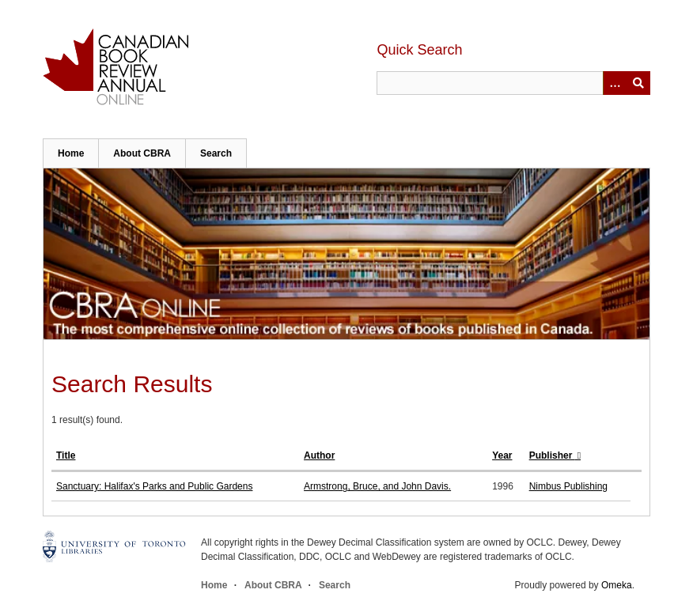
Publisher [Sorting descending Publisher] (552, 455)
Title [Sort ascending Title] (66, 455)
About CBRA (142, 153)
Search (216, 153)
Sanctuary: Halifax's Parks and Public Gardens (154, 486)
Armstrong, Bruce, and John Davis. (377, 486)
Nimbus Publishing (568, 486)
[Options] (615, 83)
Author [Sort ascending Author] (319, 455)
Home (71, 153)
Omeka (617, 585)
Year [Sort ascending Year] (502, 455)
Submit (638, 83)
